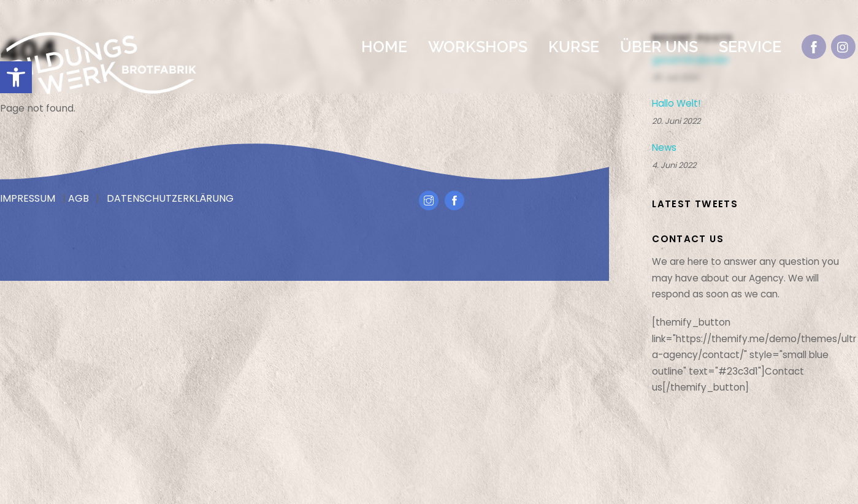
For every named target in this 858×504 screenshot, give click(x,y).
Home (384, 47)
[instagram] (843, 46)
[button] (16, 77)
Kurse (574, 47)
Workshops (478, 47)
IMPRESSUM (28, 198)
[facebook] (814, 46)
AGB (79, 198)
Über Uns (659, 47)
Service (750, 47)
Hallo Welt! (676, 104)
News (664, 148)
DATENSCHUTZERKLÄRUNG (170, 198)
